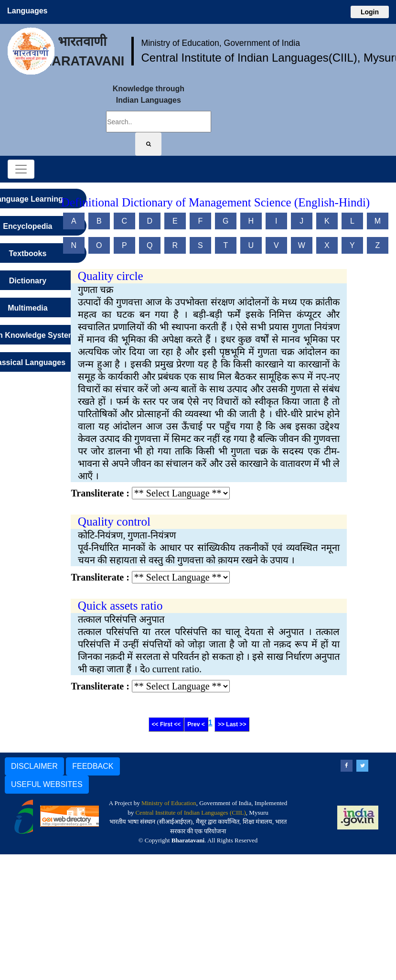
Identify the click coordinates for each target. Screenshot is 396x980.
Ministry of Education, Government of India (220, 43)
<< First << (166, 724)
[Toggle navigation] (21, 169)
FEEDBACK (93, 766)
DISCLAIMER (34, 766)
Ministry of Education (169, 803)
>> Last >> (232, 724)
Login (370, 12)
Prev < (196, 724)
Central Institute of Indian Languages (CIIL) (190, 813)
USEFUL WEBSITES (47, 784)
